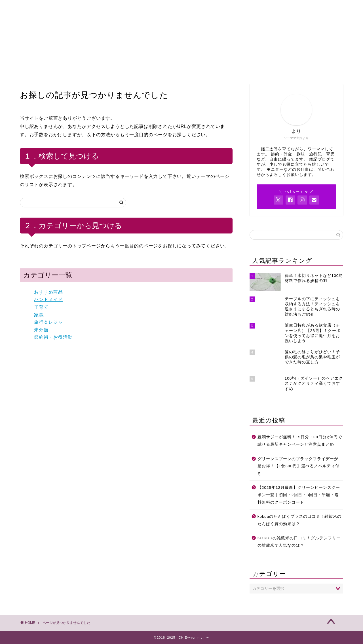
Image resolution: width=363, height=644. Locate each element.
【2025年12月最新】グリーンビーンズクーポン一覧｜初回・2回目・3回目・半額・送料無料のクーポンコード (299, 495)
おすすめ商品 (48, 292)
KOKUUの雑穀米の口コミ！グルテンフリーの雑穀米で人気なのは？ (299, 542)
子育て (41, 307)
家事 (39, 315)
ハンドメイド (48, 299)
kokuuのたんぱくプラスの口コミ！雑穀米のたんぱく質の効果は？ (299, 520)
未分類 (41, 330)
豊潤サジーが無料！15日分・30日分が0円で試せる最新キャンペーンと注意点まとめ (300, 441)
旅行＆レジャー (51, 322)
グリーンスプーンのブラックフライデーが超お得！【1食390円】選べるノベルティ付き (298, 466)
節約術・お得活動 (53, 337)
